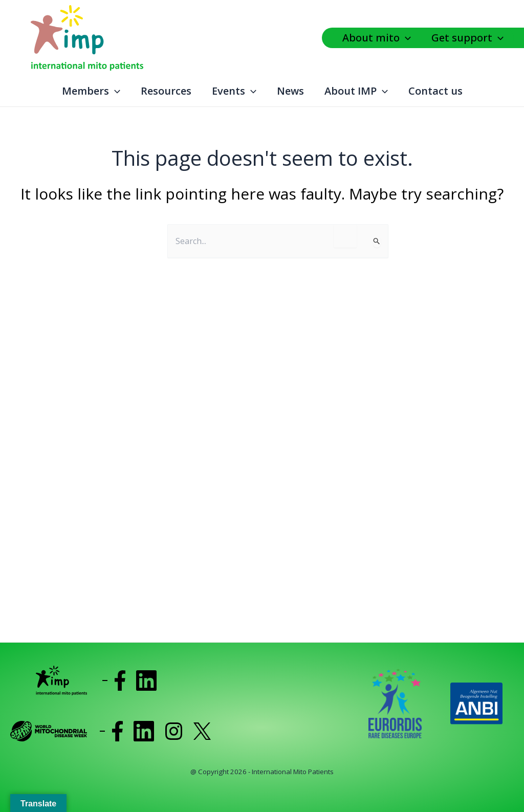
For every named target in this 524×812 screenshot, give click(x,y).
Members (91, 91)
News (290, 91)
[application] (408, 38)
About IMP (356, 91)
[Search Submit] (377, 242)
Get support (467, 38)
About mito (377, 38)
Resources (166, 91)
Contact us (435, 91)
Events (234, 91)
